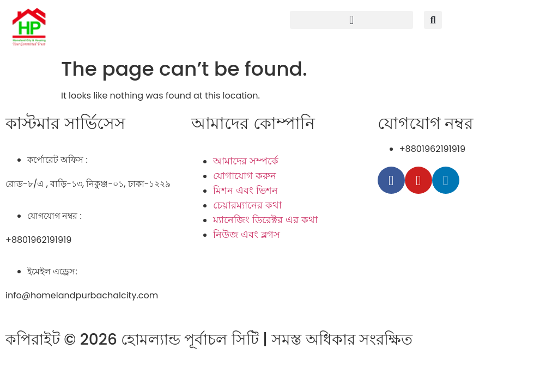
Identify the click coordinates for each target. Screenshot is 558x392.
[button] (351, 20)
